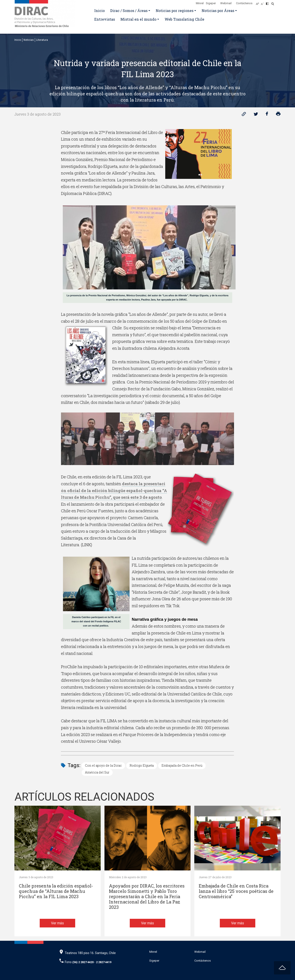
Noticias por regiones (175, 11)
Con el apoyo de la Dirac (103, 765)
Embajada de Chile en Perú (182, 765)
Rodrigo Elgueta (142, 765)
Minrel (200, 3)
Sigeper (211, 3)
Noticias (29, 40)
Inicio (99, 11)
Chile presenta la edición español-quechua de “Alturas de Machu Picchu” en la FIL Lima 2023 (56, 891)
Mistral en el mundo (138, 19)
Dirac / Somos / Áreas (129, 11)
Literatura (42, 40)
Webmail (226, 3)
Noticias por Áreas (218, 11)
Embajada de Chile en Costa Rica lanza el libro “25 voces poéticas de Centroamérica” (236, 891)
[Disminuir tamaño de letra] (263, 2)
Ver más (57, 923)
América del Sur (97, 772)
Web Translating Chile (184, 19)
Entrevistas (105, 19)
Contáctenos (244, 3)
